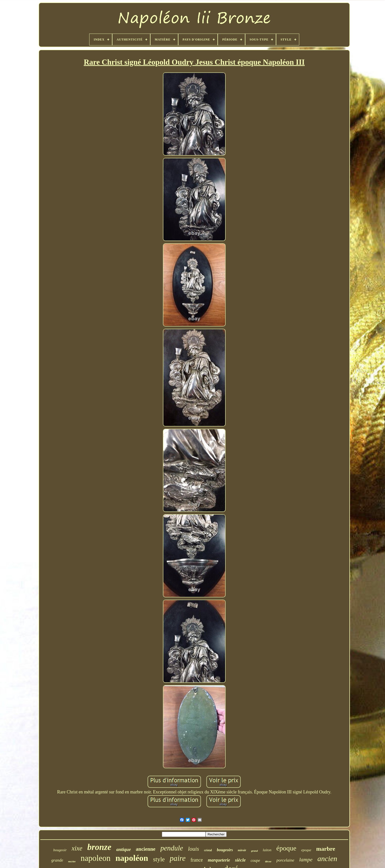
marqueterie (219, 860)
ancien (327, 858)
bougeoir (60, 850)
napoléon (132, 858)
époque (286, 848)
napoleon (96, 858)
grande (57, 860)
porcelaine (285, 860)
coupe (255, 860)
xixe (77, 848)
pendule (172, 848)
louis (194, 849)
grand (254, 851)
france (197, 860)
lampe (306, 859)
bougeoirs (225, 850)
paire (178, 858)
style (159, 859)
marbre (326, 849)
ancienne (146, 849)
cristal (208, 850)
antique (123, 849)
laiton (267, 850)
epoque (306, 850)
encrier (72, 861)
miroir (242, 850)
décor (268, 861)
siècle (240, 860)
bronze (99, 847)
